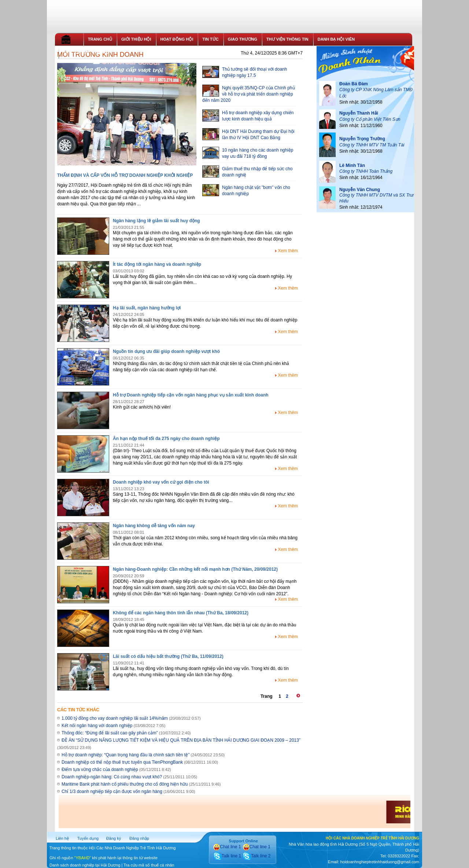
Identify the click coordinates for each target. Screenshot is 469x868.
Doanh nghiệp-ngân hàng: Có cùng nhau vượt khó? (112, 777)
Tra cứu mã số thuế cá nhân (149, 865)
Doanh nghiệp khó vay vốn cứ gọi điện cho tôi (161, 482)
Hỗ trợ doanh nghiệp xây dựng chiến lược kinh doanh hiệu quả (248, 116)
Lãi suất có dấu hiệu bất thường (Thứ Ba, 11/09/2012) (168, 656)
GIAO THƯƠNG (243, 39)
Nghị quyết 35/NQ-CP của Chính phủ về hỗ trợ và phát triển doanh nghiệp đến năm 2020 (249, 94)
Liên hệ (62, 838)
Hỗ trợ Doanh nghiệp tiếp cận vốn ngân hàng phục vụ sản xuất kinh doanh (191, 395)
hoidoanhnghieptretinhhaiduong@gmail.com (379, 862)
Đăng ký (114, 838)
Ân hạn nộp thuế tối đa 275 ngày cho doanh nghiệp (166, 439)
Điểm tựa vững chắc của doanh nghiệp (100, 770)
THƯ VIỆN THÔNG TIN (287, 39)
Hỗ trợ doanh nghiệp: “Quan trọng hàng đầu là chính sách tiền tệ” (125, 755)
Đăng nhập (139, 838)
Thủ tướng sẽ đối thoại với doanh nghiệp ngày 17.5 (245, 72)
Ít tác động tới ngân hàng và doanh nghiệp (157, 264)
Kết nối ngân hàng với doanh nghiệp (97, 726)
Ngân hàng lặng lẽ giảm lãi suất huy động (156, 221)
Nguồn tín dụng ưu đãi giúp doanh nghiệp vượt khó (166, 351)
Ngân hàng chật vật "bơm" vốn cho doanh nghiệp (246, 190)
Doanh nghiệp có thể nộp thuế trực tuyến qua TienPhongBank (122, 762)
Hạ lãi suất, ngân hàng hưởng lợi (147, 308)
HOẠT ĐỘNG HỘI (177, 39)
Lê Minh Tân (352, 165)
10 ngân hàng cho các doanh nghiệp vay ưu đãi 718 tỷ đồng (248, 153)
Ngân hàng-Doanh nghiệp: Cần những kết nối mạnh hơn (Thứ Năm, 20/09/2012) (195, 569)
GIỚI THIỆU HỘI (136, 39)
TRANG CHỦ (100, 39)
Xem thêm (288, 251)
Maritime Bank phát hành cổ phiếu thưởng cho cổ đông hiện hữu (125, 784)
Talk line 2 (256, 856)
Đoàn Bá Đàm (354, 84)
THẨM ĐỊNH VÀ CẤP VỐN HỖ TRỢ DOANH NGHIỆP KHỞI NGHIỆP (125, 175)
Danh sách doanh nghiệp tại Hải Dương (85, 865)
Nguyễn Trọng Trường (362, 139)
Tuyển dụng (88, 838)
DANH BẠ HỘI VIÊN (336, 39)
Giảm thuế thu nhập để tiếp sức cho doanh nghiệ (247, 172)
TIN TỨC (210, 39)
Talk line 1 (227, 856)
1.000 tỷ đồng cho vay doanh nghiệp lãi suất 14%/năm (115, 718)
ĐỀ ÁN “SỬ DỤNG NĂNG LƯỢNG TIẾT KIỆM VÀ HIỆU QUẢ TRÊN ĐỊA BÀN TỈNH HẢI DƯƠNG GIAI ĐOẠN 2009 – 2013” (181, 740)
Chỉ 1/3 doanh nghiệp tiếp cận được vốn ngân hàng (112, 791)
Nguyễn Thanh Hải (359, 113)
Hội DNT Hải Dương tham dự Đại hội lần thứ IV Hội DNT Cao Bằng (248, 134)
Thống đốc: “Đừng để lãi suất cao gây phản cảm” (110, 733)
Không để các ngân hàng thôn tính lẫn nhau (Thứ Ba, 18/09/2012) (181, 613)
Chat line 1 (227, 847)
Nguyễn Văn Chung (360, 190)
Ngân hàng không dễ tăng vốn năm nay (154, 526)
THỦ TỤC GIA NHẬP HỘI (87, 52)
